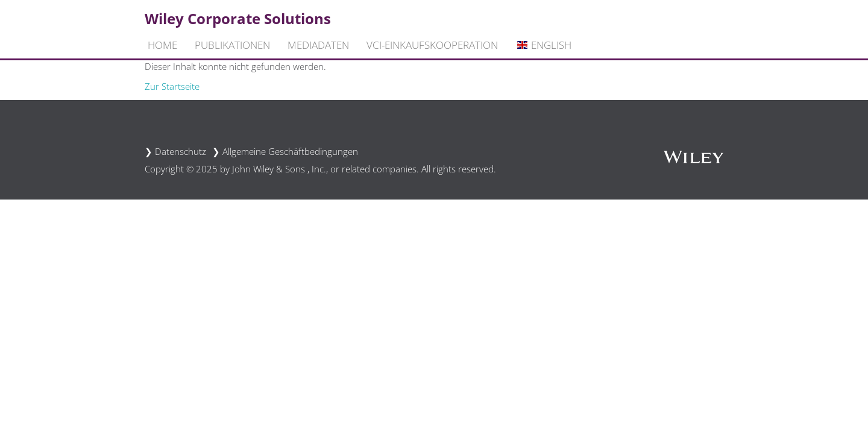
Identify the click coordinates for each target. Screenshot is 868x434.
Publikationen (232, 45)
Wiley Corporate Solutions (238, 18)
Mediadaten (318, 45)
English (543, 45)
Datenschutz (181, 151)
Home (162, 45)
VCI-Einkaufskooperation (432, 45)
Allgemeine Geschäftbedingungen (290, 151)
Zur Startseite (172, 86)
